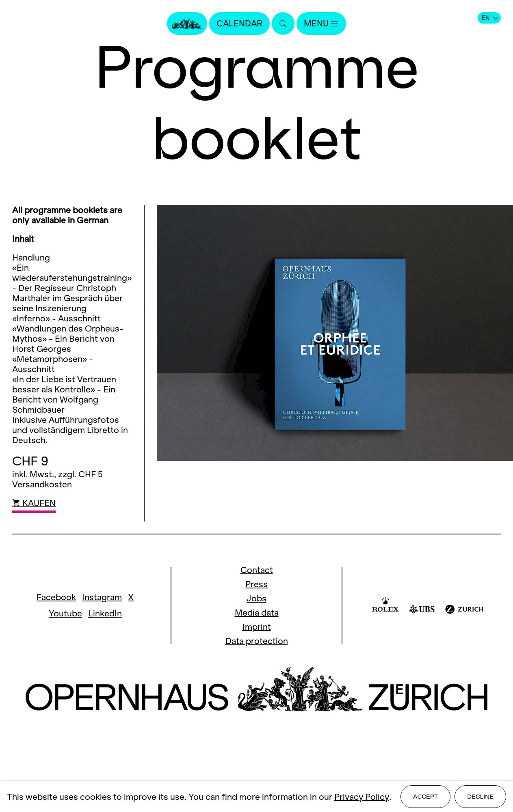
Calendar (239, 23)
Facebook (56, 597)
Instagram (102, 597)
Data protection (257, 641)
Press (256, 584)
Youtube (65, 613)
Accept (425, 796)
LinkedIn (105, 613)
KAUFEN (34, 503)
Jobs (256, 598)
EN (490, 18)
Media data (257, 613)
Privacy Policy (362, 797)
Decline (480, 796)
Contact (257, 570)
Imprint (257, 627)
